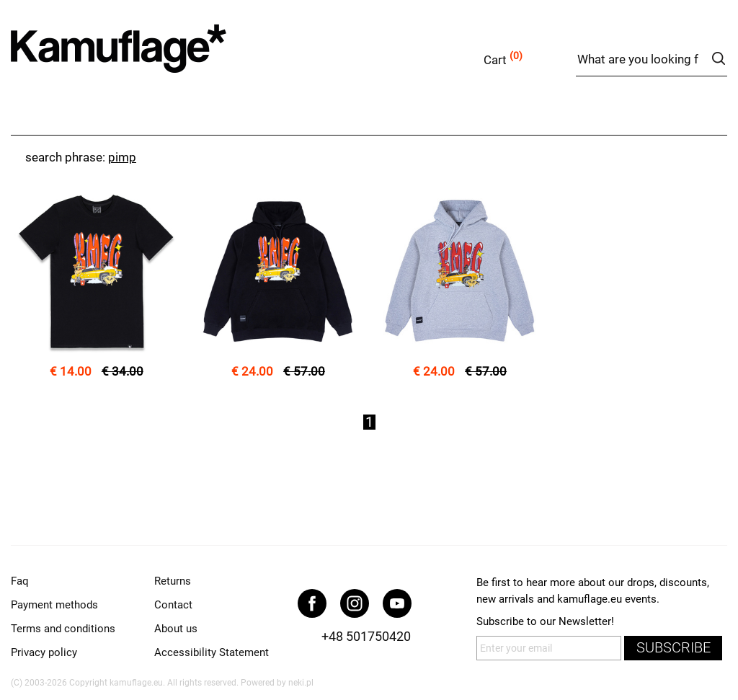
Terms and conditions (63, 629)
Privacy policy (44, 652)
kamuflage (155, 57)
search (718, 58)
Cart (495, 60)
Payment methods (54, 605)
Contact (173, 605)
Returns (173, 581)
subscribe (673, 648)
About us (176, 629)
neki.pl (301, 683)
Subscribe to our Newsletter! (545, 621)
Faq (20, 581)
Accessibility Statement (212, 652)
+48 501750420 (366, 636)
